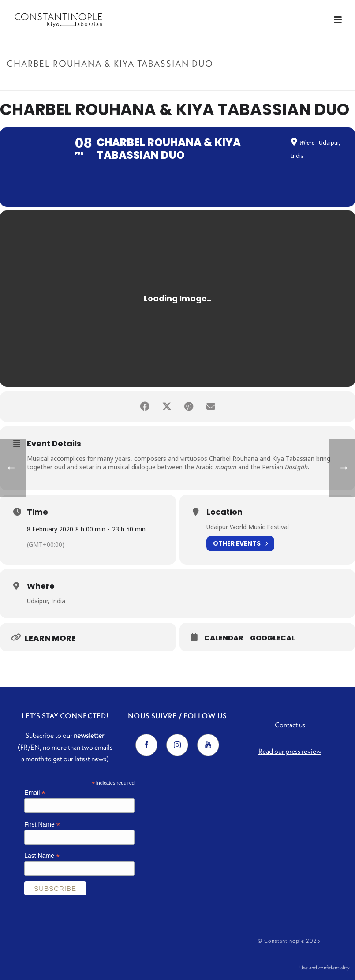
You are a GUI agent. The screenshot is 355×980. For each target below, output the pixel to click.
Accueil (218, 82)
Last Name (42, 856)
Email (35, 793)
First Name (42, 825)
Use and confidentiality (325, 967)
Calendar (224, 638)
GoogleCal (273, 638)
